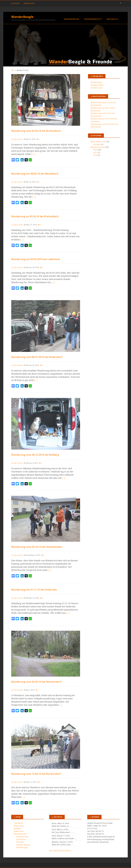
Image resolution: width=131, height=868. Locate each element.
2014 (95, 150)
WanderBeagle (22, 17)
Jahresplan (21, 839)
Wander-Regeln (23, 845)
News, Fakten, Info (98, 142)
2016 (95, 155)
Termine (97, 144)
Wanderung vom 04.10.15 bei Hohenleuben (37, 547)
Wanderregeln (97, 85)
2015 (95, 153)
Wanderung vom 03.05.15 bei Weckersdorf (36, 682)
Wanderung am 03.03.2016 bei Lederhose (36, 259)
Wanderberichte (93, 19)
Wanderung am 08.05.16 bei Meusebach (35, 174)
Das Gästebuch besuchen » (61, 851)
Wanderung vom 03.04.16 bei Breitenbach (36, 131)
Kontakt (16, 3)
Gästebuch (112, 19)
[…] (33, 154)
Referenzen (19, 831)
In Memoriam (97, 88)
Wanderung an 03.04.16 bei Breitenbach (35, 216)
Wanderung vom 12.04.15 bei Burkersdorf (36, 774)
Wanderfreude (71, 19)
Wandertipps (96, 82)
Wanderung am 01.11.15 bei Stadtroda (34, 590)
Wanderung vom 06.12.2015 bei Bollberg (35, 455)
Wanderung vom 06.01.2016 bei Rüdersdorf (37, 357)
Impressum (29, 3)
